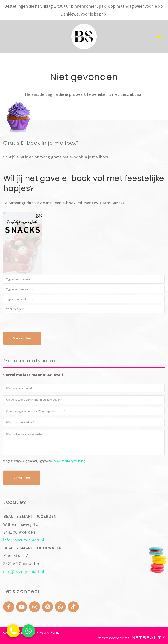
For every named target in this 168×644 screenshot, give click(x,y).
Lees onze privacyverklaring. (69, 461)
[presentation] (37, 323)
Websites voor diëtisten (131, 638)
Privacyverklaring (48, 632)
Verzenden (22, 338)
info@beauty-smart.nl (24, 540)
